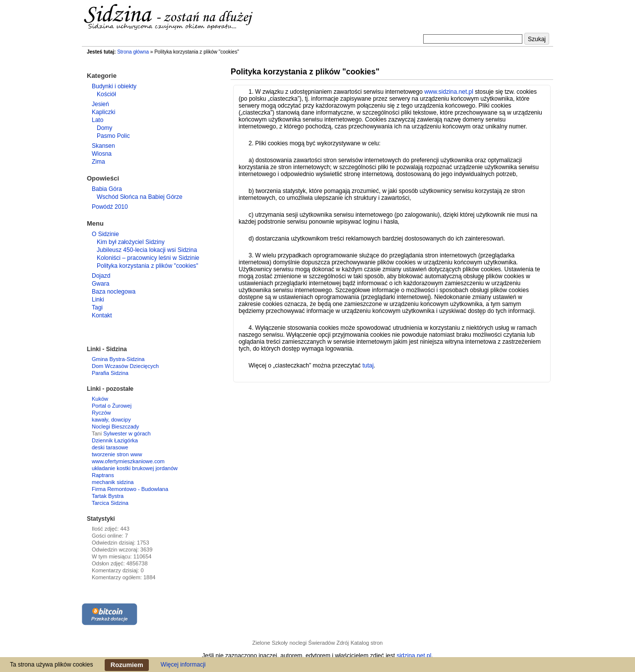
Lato (97, 120)
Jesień (100, 104)
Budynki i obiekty (114, 86)
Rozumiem (127, 665)
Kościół (106, 94)
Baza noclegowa (114, 292)
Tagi (97, 307)
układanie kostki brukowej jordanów (135, 468)
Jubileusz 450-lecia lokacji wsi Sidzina (147, 250)
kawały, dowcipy (111, 420)
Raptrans (103, 475)
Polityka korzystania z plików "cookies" (148, 266)
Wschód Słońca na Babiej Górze (140, 197)
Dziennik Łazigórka (115, 440)
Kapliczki (103, 112)
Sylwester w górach (127, 433)
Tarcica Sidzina (110, 503)
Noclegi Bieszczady (115, 427)
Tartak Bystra (108, 496)
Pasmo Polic (113, 136)
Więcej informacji (183, 665)
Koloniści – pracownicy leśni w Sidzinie (148, 258)
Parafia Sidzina (110, 373)
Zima (98, 162)
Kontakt (102, 315)
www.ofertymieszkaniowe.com (128, 461)
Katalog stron (367, 643)
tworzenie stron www (117, 454)
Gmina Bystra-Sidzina (118, 359)
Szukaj (537, 39)
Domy (104, 128)
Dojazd (101, 276)
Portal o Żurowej (112, 406)
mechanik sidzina (113, 482)
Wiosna (102, 154)
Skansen (103, 146)
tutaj (368, 366)
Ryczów (101, 413)
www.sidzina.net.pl (449, 92)
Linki (98, 300)
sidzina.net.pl (414, 656)
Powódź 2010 (110, 207)
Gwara (100, 284)
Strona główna (133, 52)
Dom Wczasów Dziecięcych (125, 366)
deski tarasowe (110, 447)
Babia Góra (107, 189)
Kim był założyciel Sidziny (131, 242)
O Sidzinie (105, 234)
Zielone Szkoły (270, 643)
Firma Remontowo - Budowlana (130, 489)
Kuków (100, 399)
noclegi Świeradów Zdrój (319, 643)
